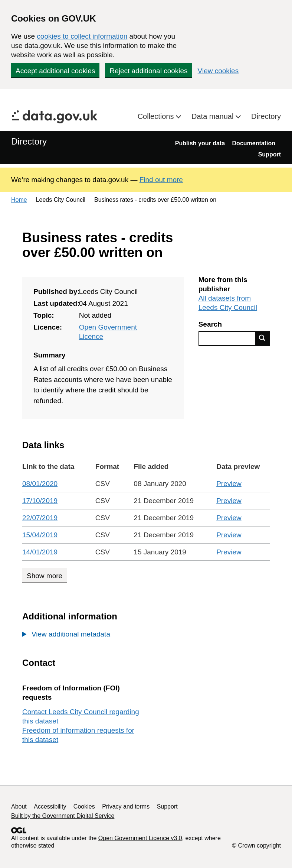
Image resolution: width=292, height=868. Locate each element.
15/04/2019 (40, 535)
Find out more (161, 180)
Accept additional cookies (55, 71)
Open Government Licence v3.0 (140, 838)
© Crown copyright (256, 846)
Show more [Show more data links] (45, 576)
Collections (157, 116)
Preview (229, 484)
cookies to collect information (82, 36)
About (19, 807)
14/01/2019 (40, 552)
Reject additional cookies (148, 71)
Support (270, 154)
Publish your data (200, 143)
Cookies (84, 807)
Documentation (254, 143)
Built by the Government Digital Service (63, 816)
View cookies (218, 71)
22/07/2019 (40, 518)
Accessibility (50, 807)
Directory (266, 116)
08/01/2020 (40, 484)
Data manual (214, 116)
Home (19, 200)
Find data (262, 338)
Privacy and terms (126, 807)
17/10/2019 (40, 501)
